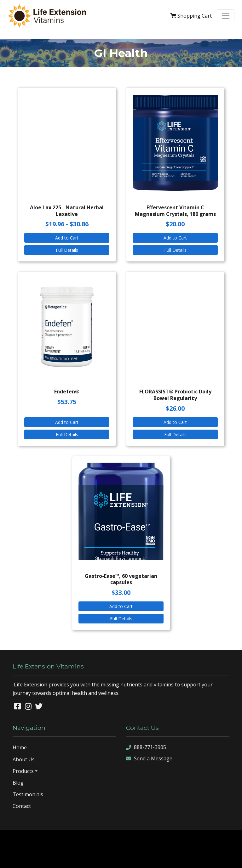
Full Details (67, 250)
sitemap (89, 858)
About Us (24, 759)
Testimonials (28, 794)
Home (20, 747)
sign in (154, 858)
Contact (22, 806)
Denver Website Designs (138, 839)
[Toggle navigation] (226, 16)
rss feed (136, 858)
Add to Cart (67, 238)
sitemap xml (112, 858)
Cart (191, 16)
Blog (18, 783)
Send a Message (149, 759)
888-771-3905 (146, 748)
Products (23, 771)
